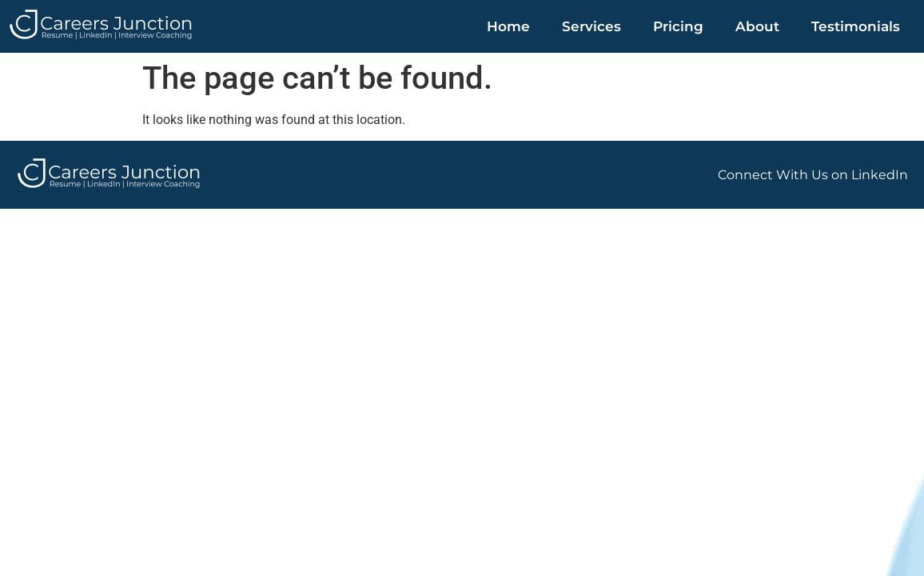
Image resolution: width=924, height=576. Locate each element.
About (757, 26)
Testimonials (856, 26)
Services (591, 26)
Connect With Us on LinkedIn (813, 175)
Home (508, 26)
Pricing (678, 26)
